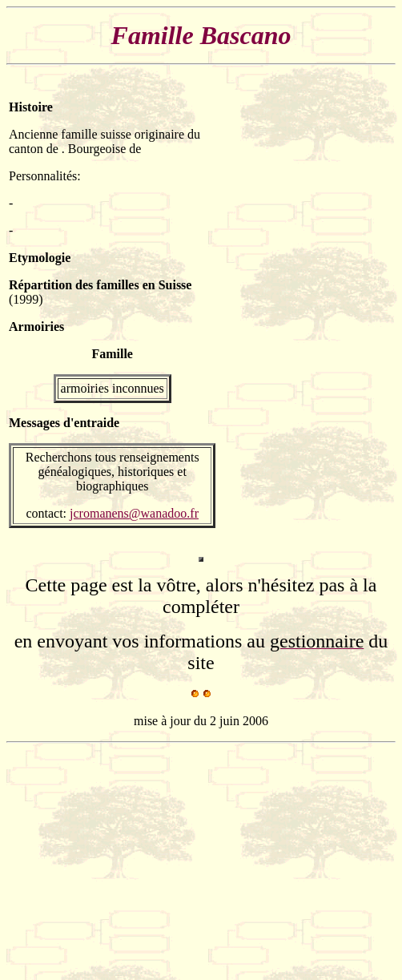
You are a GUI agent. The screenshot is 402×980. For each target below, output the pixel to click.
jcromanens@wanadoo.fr (134, 513)
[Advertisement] (345, 314)
